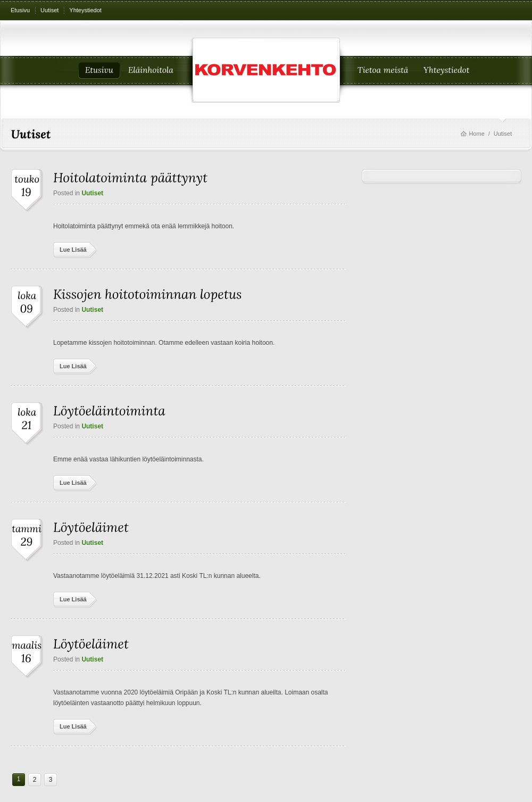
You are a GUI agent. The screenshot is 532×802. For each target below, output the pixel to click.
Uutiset (49, 10)
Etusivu (20, 10)
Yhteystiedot (85, 10)
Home (476, 134)
